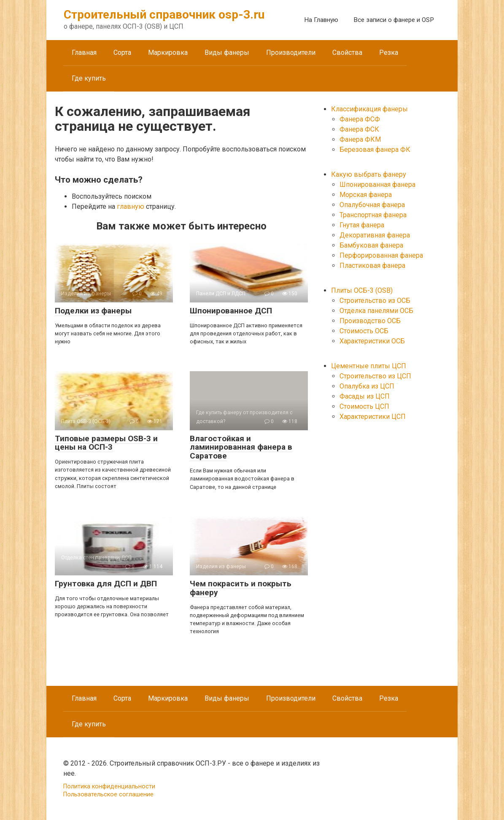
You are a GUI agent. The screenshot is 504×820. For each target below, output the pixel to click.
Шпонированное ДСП (231, 311)
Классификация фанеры (369, 109)
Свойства (347, 53)
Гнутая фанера (362, 225)
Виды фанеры (227, 53)
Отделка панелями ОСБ (376, 311)
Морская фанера (366, 195)
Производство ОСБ (370, 321)
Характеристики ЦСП (373, 417)
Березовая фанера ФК (375, 150)
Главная (84, 53)
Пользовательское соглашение (108, 794)
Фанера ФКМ (360, 139)
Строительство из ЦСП (375, 376)
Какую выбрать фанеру (369, 174)
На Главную (321, 20)
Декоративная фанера (375, 235)
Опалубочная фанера (372, 205)
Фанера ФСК (359, 129)
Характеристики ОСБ (372, 341)
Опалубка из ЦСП (367, 386)
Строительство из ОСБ (375, 301)
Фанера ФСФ (360, 119)
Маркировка (168, 53)
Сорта (122, 53)
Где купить (89, 78)
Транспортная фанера (373, 215)
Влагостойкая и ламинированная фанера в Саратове (241, 447)
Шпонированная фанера (377, 185)
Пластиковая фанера (372, 266)
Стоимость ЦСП (364, 406)
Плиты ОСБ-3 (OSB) (362, 290)
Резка (389, 53)
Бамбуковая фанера (371, 245)
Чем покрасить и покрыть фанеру (241, 588)
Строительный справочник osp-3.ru (164, 15)
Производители (291, 53)
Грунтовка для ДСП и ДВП (106, 584)
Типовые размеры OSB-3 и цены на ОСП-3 (106, 443)
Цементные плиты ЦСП (369, 366)
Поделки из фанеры (93, 311)
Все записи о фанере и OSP (394, 20)
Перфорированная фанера (381, 255)
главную (131, 206)
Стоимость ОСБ (364, 331)
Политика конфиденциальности (109, 786)
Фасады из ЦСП (365, 396)
